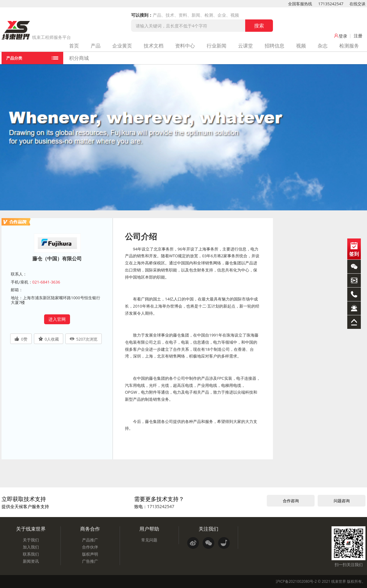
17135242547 (331, 4)
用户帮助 (149, 529)
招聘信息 (274, 46)
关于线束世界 (31, 529)
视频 (301, 46)
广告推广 (90, 561)
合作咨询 (291, 501)
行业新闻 (216, 46)
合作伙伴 (90, 547)
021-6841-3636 (46, 282)
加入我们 (31, 547)
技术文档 (154, 46)
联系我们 (31, 554)
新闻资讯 (31, 561)
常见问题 (149, 540)
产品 (96, 46)
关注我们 (208, 529)
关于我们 (31, 540)
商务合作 (90, 529)
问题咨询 (342, 501)
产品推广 (90, 540)
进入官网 (57, 319)
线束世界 (339, 581)
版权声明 (90, 554)
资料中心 (185, 46)
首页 (74, 46)
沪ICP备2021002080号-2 (296, 581)
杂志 (323, 46)
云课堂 (245, 46)
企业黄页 (122, 46)
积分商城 (79, 58)
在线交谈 (357, 4)
